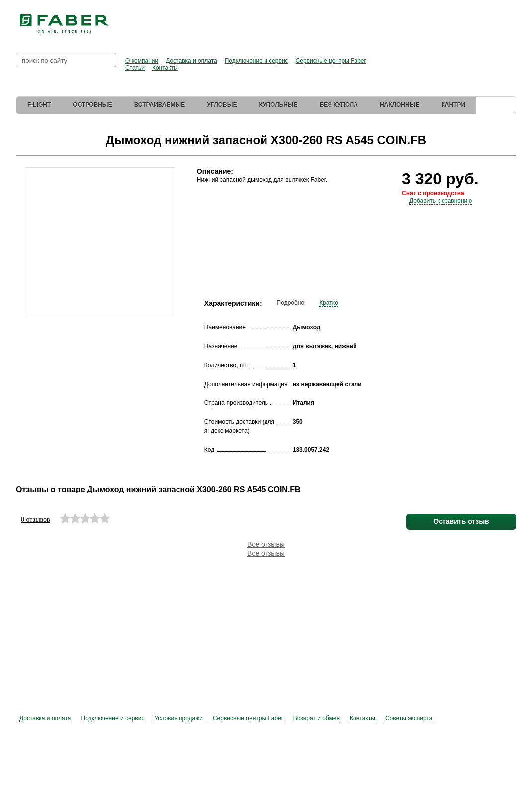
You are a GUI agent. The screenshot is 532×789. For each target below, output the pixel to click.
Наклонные (400, 105)
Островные (92, 105)
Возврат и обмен (316, 718)
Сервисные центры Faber (331, 61)
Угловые (222, 105)
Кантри (453, 105)
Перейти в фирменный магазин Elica (398, 20)
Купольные (278, 105)
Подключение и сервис (257, 61)
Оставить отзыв (461, 521)
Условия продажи (178, 718)
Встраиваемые (160, 105)
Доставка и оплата (191, 61)
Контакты (165, 68)
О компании (142, 61)
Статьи (135, 68)
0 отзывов (36, 520)
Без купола (339, 105)
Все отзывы (266, 544)
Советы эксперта (409, 718)
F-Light (39, 105)
